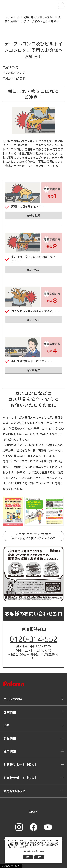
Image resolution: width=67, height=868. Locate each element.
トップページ (12, 17)
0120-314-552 (34, 639)
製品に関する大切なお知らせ (39, 17)
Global (34, 812)
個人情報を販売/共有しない (11, 866)
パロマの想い (13, 699)
